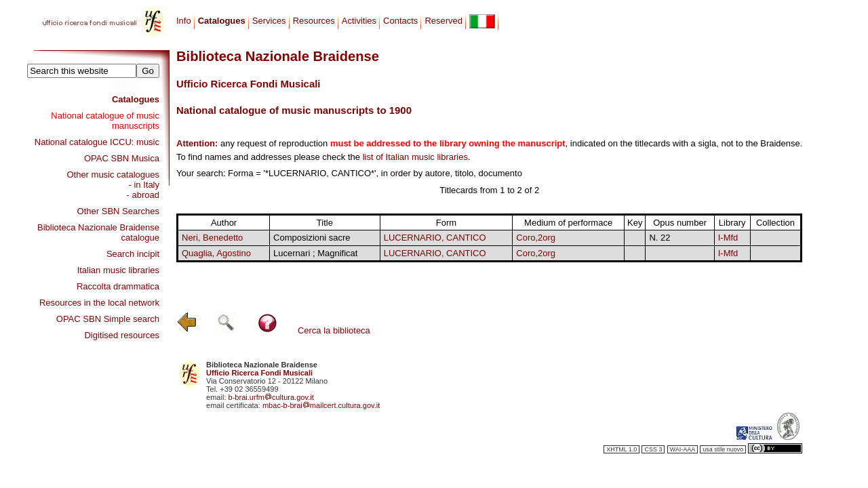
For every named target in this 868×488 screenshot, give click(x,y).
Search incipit (133, 254)
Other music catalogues (113, 175)
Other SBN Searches (118, 211)
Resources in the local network (99, 303)
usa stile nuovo (723, 449)
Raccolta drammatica (118, 286)
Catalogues (136, 99)
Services (269, 21)
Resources (314, 21)
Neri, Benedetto (212, 238)
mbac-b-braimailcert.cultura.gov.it (321, 405)
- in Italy (144, 185)
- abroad (143, 195)
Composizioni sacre (312, 238)
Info (184, 21)
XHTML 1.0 (622, 449)
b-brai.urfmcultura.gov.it (271, 397)
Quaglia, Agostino (216, 253)
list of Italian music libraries (415, 157)
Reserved (443, 21)
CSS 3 (653, 449)
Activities (359, 21)
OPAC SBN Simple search (108, 319)
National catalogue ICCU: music (97, 142)
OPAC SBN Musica (122, 158)
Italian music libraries (118, 270)
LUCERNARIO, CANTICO (435, 238)
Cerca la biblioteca (334, 330)
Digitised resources (122, 335)
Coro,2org (536, 238)
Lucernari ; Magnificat (315, 253)
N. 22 (659, 238)
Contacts (400, 21)
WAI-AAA (683, 449)
